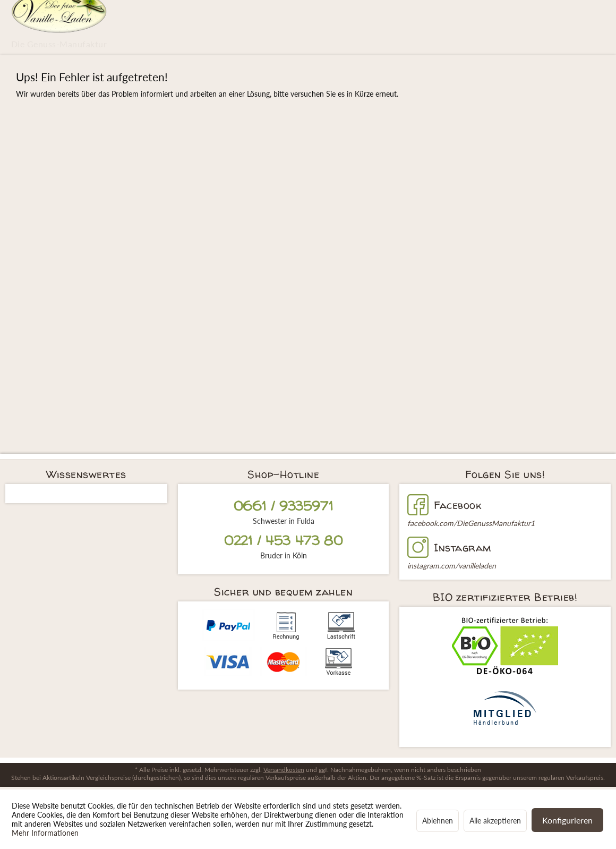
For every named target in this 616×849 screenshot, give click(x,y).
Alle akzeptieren (495, 821)
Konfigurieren (567, 820)
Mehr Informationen (45, 833)
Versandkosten (284, 770)
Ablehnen (438, 821)
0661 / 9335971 (283, 506)
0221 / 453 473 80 (283, 541)
